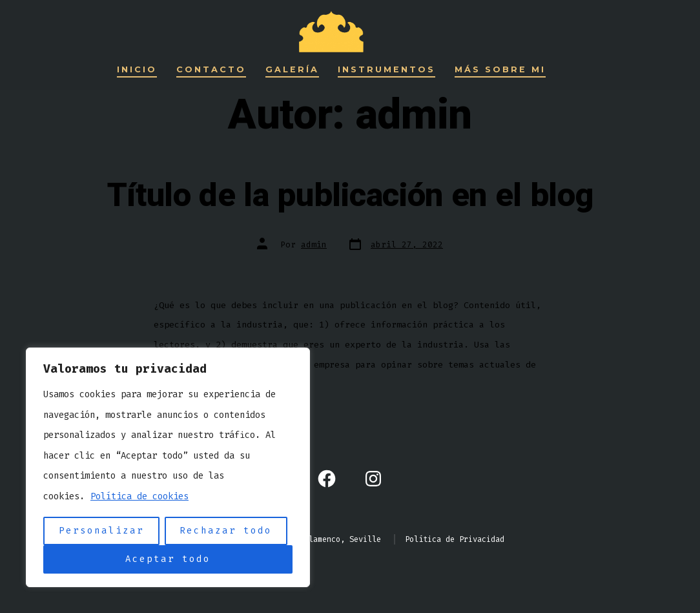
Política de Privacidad (455, 539)
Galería (292, 69)
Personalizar (101, 531)
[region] (168, 467)
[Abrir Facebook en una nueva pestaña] (327, 479)
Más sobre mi (500, 69)
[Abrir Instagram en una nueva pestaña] (373, 479)
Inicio (137, 69)
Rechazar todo (226, 531)
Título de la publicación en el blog (350, 196)
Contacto (211, 69)
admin (314, 244)
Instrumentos (386, 69)
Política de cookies (139, 496)
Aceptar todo (168, 559)
